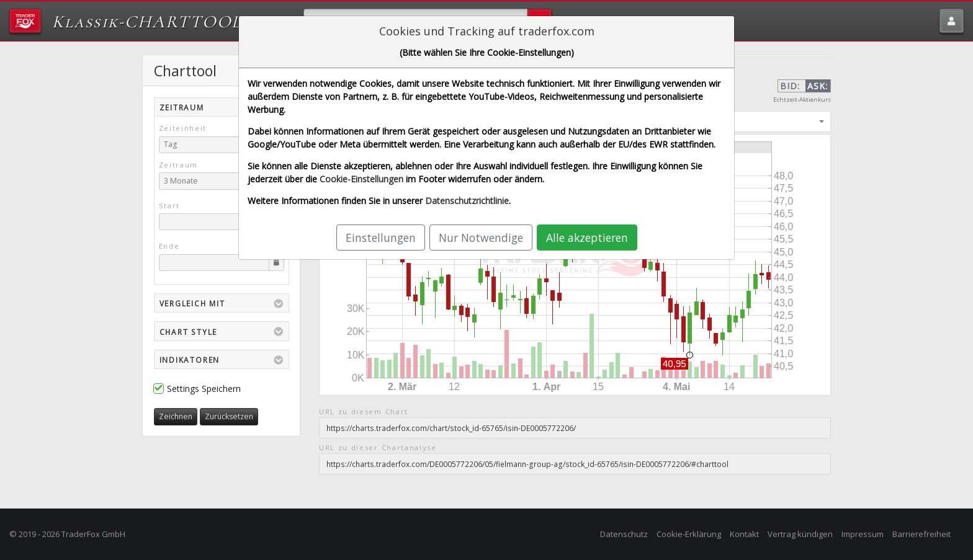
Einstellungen (381, 238)
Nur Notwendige (481, 238)
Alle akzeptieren (587, 238)
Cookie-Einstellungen (361, 179)
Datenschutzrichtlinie (467, 201)
